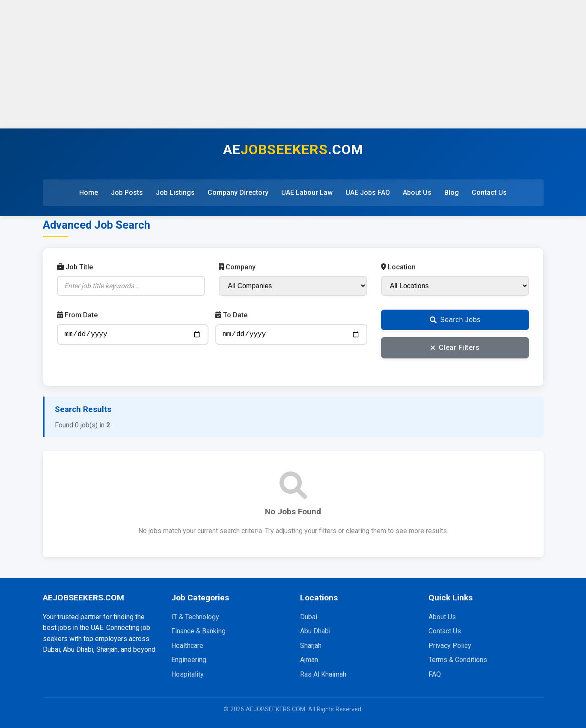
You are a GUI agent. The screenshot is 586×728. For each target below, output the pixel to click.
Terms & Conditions (458, 660)
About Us (417, 192)
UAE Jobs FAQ (368, 192)
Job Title (75, 267)
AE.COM (293, 149)
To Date (231, 315)
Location (398, 267)
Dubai (309, 617)
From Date (77, 315)
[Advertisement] (293, 64)
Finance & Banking (198, 631)
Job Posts (127, 192)
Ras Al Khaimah (323, 674)
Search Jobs (455, 320)
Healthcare (187, 646)
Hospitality (187, 674)
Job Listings (175, 192)
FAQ (435, 674)
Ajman (309, 660)
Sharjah (311, 646)
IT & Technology (195, 617)
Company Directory (238, 192)
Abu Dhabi (315, 631)
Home (89, 192)
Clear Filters (455, 348)
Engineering (189, 660)
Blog (452, 192)
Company (237, 267)
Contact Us (489, 192)
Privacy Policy (450, 646)
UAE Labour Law (307, 192)
